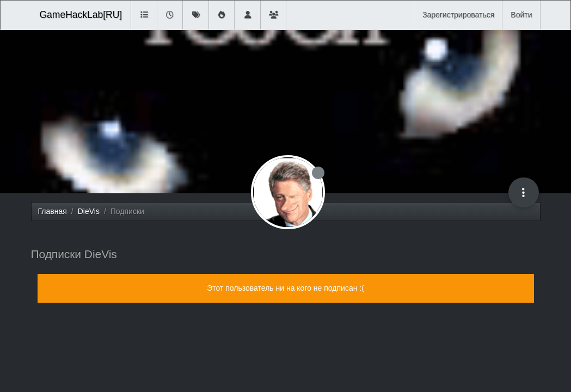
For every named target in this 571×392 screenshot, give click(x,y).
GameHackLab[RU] (81, 15)
